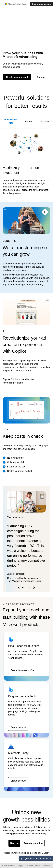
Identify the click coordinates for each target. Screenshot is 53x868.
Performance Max (11, 121)
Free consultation (33, 843)
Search (28, 121)
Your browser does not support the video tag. (27, 221)
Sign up (14, 843)
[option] (27, 537)
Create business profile (22, 670)
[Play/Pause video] (45, 212)
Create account (18, 727)
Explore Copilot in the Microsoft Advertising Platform (18, 381)
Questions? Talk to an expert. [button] (38, 858)
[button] (19, 588)
